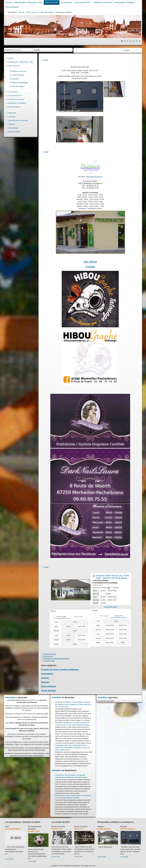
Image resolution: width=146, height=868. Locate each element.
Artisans (45, 678)
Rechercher (9, 50)
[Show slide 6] (137, 41)
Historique (15, 79)
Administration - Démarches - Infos (28, 2)
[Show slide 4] (131, 41)
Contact (90, 266)
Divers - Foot (34, 831)
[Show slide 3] (128, 41)
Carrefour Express (50, 654)
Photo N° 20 (57, 829)
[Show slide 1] (122, 41)
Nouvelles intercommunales (18, 120)
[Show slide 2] (125, 41)
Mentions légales (14, 132)
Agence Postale (128, 829)
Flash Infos (12, 113)
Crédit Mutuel (104, 829)
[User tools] (40, 56)
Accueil (9, 2)
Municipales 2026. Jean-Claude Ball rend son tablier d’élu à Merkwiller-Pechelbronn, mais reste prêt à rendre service (73, 748)
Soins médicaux (49, 686)
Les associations (12, 7)
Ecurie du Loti (48, 656)
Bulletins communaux (19, 71)
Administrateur (13, 128)
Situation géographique (20, 82)
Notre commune (52, 2)
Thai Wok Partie (49, 661)
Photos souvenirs (58, 827)
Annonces (12, 117)
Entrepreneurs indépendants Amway (56, 658)
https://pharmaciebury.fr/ (94, 177)
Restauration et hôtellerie (125, 2)
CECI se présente (13, 829)
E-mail (46, 60)
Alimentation (47, 674)
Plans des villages (18, 86)
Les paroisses (66, 2)
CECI (7, 827)
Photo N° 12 (79, 829)
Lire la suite (9, 859)
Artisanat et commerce (103, 2)
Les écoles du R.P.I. (83, 2)
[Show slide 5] (134, 41)
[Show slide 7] (140, 41)
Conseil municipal (18, 75)
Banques (45, 682)
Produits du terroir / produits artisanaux (60, 670)
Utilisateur (12, 124)
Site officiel (90, 262)
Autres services (48, 691)
